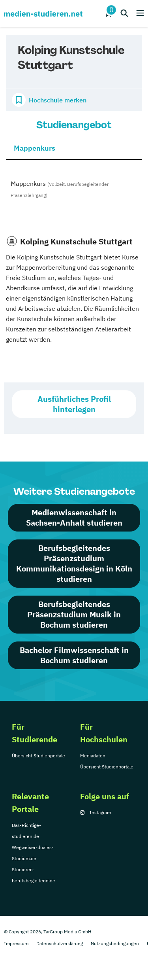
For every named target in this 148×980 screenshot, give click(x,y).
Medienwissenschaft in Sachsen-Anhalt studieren (74, 517)
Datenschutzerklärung (60, 943)
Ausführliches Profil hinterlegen (74, 404)
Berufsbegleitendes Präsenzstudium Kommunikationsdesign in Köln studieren (74, 563)
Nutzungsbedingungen (115, 943)
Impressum (16, 943)
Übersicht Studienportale (38, 756)
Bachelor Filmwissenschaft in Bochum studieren (74, 655)
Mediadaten (93, 756)
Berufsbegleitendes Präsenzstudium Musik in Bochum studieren (74, 614)
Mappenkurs (35, 148)
